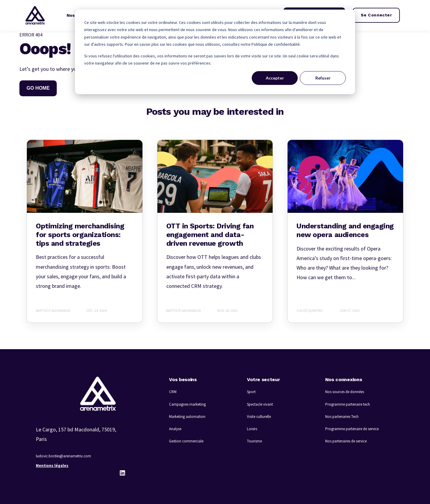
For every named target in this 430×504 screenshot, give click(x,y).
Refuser (323, 78)
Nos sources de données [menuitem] (345, 392)
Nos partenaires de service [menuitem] (346, 441)
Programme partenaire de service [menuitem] (352, 429)
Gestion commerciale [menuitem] (186, 441)
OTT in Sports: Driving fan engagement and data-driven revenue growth (210, 235)
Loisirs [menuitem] (252, 429)
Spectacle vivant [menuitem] (260, 404)
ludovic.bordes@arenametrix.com (63, 456)
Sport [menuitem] (251, 392)
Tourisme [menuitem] (254, 441)
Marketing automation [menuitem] (187, 417)
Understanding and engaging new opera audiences (345, 230)
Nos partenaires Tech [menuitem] (342, 417)
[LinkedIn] (122, 473)
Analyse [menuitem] (175, 429)
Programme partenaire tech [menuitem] (348, 404)
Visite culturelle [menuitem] (259, 417)
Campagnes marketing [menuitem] (187, 404)
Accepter (275, 78)
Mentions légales (52, 466)
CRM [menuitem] (173, 392)
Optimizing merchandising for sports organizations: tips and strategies (80, 235)
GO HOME (38, 88)
